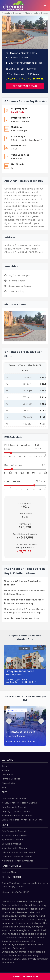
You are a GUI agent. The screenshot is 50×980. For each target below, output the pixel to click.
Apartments (11, 682)
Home (5, 766)
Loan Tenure (12, 481)
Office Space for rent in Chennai (18, 852)
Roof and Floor (9, 872)
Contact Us (7, 775)
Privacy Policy (8, 783)
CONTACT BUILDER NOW (25, 976)
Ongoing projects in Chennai (16, 811)
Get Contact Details (25, 86)
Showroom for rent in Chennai (17, 857)
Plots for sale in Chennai (14, 807)
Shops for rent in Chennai (14, 848)
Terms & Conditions (12, 779)
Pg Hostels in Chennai (12, 840)
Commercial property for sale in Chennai (22, 820)
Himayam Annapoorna (20, 671)
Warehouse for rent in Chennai (17, 861)
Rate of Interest (14, 465)
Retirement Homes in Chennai (17, 816)
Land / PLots (18, 112)
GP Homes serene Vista (21, 732)
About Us (6, 770)
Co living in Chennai (12, 844)
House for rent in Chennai (15, 835)
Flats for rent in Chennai (14, 831)
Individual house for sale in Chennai (20, 803)
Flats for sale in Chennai (14, 799)
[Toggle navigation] (45, 6)
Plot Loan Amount (17, 447)
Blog (4, 787)
